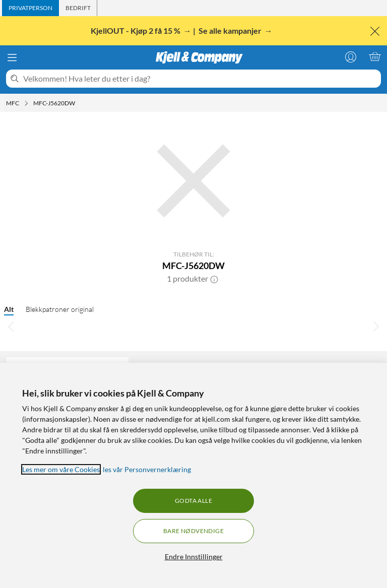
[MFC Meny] (26, 103)
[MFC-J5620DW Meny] (78, 103)
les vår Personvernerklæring (147, 469)
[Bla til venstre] (11, 326)
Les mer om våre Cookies (61, 469)
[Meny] (12, 57)
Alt (9, 309)
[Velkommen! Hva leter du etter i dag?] (200, 79)
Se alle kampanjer (231, 30)
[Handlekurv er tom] (375, 56)
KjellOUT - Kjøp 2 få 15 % (136, 30)
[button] (214, 279)
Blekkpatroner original (60, 309)
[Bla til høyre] (376, 326)
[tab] (30, 8)
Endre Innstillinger (194, 557)
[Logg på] (351, 56)
